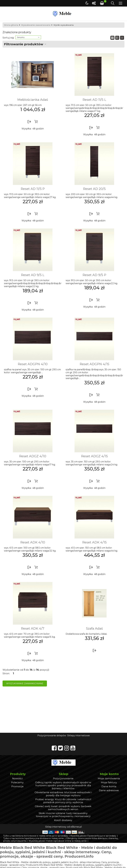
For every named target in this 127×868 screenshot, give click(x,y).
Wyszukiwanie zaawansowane (36, 25)
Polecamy (17, 782)
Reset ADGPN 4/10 (33, 364)
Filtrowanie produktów (24, 44)
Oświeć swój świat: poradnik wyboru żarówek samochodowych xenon (63, 808)
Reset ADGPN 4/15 (94, 364)
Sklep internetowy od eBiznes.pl (64, 827)
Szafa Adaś (94, 628)
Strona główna (11, 25)
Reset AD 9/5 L (33, 275)
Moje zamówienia (109, 778)
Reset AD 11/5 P (33, 189)
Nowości (17, 778)
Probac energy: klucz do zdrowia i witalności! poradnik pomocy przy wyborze (63, 801)
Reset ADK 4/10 (33, 542)
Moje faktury (109, 782)
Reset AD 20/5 (94, 189)
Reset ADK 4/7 (33, 628)
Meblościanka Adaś (33, 100)
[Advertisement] (63, 711)
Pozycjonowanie (63, 778)
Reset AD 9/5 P (94, 275)
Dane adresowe (109, 790)
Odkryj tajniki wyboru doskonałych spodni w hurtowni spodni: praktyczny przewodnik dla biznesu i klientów (63, 785)
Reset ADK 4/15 (94, 542)
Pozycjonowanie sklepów (52, 736)
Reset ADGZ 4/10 (33, 456)
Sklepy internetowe (78, 736)
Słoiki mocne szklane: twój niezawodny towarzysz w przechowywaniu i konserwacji (63, 815)
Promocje (17, 786)
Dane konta (109, 786)
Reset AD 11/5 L (94, 100)
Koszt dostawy (63, 820)
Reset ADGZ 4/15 (94, 456)
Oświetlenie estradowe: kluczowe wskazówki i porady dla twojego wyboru (63, 794)
